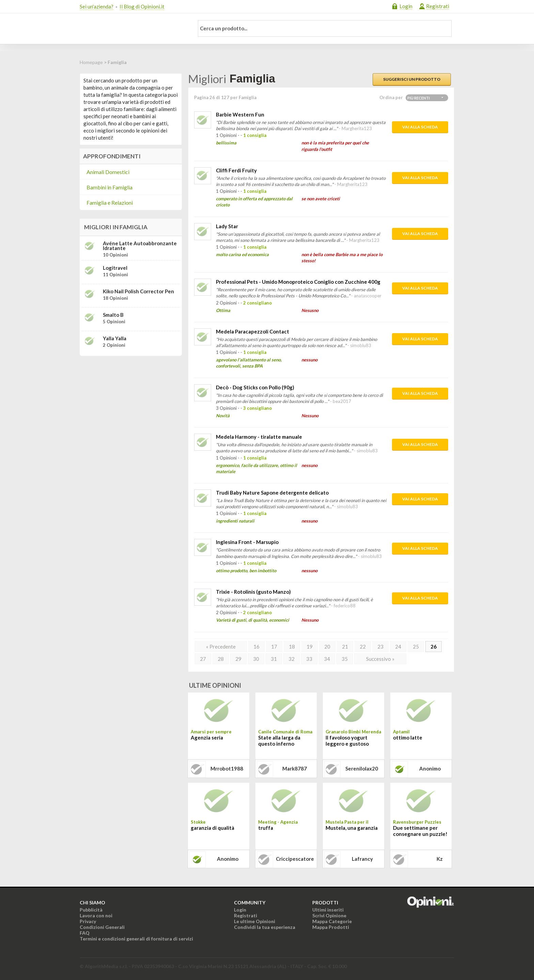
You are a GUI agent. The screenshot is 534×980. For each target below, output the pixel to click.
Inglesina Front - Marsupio (247, 542)
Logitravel (115, 268)
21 (345, 647)
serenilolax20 (362, 768)
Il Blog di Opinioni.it (142, 6)
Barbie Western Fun (240, 114)
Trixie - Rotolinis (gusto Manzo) (253, 592)
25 (416, 647)
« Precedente (221, 647)
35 (345, 659)
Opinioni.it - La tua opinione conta (132, 29)
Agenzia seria (207, 737)
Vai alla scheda (420, 127)
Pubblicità (91, 910)
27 (203, 659)
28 (221, 659)
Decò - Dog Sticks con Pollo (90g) (255, 387)
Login (406, 6)
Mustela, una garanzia (352, 828)
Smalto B (113, 315)
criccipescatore (295, 859)
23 (380, 647)
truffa (266, 828)
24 (398, 647)
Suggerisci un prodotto (412, 79)
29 (238, 659)
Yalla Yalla (115, 338)
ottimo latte (408, 737)
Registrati (438, 6)
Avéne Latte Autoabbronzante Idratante (140, 246)
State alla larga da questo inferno (279, 741)
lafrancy (362, 859)
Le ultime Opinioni (255, 921)
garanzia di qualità (213, 828)
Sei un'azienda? (97, 6)
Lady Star (227, 226)
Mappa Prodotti (331, 927)
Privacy (88, 921)
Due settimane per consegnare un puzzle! (420, 831)
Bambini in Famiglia (109, 187)
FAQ (85, 933)
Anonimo (430, 768)
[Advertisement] (131, 404)
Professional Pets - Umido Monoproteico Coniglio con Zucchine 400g (298, 282)
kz (440, 859)
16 (256, 647)
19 (310, 647)
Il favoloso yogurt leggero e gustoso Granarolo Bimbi (347, 741)
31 (274, 659)
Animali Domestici (108, 172)
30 (256, 659)
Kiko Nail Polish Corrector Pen (138, 291)
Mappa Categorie (332, 921)
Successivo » (380, 659)
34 (327, 659)
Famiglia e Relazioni (110, 203)
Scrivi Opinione (329, 915)
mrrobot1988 (227, 768)
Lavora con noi (96, 915)
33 (309, 659)
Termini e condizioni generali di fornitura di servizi (136, 939)
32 (292, 659)
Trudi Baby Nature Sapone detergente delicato (272, 493)
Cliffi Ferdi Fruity (236, 170)
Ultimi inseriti (328, 910)
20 (327, 647)
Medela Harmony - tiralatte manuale (259, 437)
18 (292, 647)
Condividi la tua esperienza (265, 927)
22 (363, 647)
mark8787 (295, 768)
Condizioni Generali (102, 927)
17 (274, 647)
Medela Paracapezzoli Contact (253, 331)
